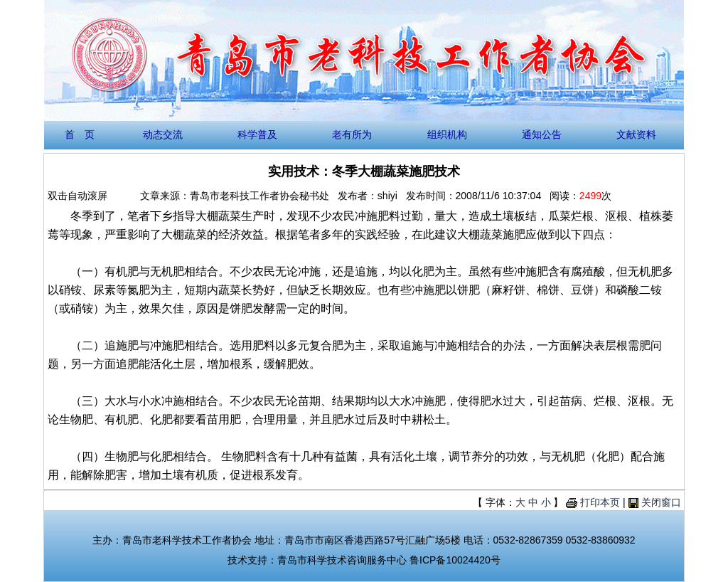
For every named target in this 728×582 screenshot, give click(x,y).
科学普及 (257, 134)
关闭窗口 (661, 502)
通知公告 (542, 134)
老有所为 (352, 134)
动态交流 (163, 134)
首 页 (80, 134)
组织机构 (447, 134)
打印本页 (600, 502)
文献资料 (636, 134)
